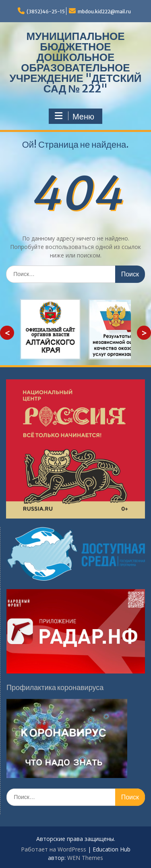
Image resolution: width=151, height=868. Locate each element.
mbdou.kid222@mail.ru (104, 12)
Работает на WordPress (54, 849)
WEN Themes (85, 858)
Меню (74, 116)
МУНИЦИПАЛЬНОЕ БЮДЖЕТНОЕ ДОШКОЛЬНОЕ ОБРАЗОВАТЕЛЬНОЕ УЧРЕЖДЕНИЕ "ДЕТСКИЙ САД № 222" (75, 62)
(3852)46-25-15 (46, 12)
